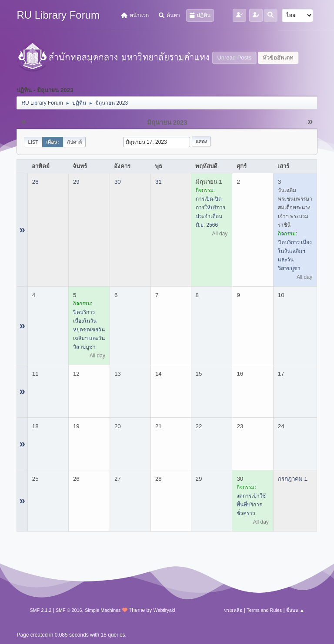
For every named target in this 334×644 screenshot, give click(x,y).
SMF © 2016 (69, 610)
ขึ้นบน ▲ (295, 610)
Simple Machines (103, 610)
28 (35, 182)
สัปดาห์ (74, 142)
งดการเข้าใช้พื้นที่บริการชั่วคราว (251, 505)
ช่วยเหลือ (233, 610)
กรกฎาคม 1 (293, 479)
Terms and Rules (264, 610)
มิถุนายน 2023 (167, 122)
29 (76, 182)
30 (118, 182)
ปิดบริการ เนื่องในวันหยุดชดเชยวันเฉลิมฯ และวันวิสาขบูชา (89, 330)
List (33, 142)
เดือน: (53, 142)
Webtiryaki (164, 610)
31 (159, 182)
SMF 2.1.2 (40, 610)
